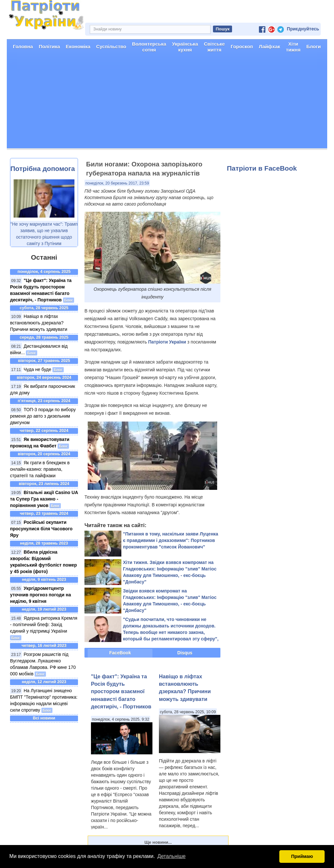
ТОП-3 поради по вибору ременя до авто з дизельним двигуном (43, 416)
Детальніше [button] (171, 856)
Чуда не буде (37, 369)
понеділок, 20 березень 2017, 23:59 (117, 183)
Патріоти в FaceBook (262, 168)
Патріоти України (167, 342)
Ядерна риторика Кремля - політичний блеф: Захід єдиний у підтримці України (44, 625)
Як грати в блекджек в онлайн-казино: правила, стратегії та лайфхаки (40, 469)
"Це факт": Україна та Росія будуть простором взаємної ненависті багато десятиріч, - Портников (121, 692)
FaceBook (120, 653)
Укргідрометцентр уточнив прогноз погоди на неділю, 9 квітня (40, 595)
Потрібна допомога (43, 169)
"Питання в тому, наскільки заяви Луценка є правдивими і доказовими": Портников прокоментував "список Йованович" (171, 540)
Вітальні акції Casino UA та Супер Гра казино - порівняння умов (44, 499)
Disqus (185, 653)
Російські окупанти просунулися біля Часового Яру (41, 529)
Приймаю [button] (302, 856)
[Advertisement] (167, 103)
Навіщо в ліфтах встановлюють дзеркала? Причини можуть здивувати (39, 323)
